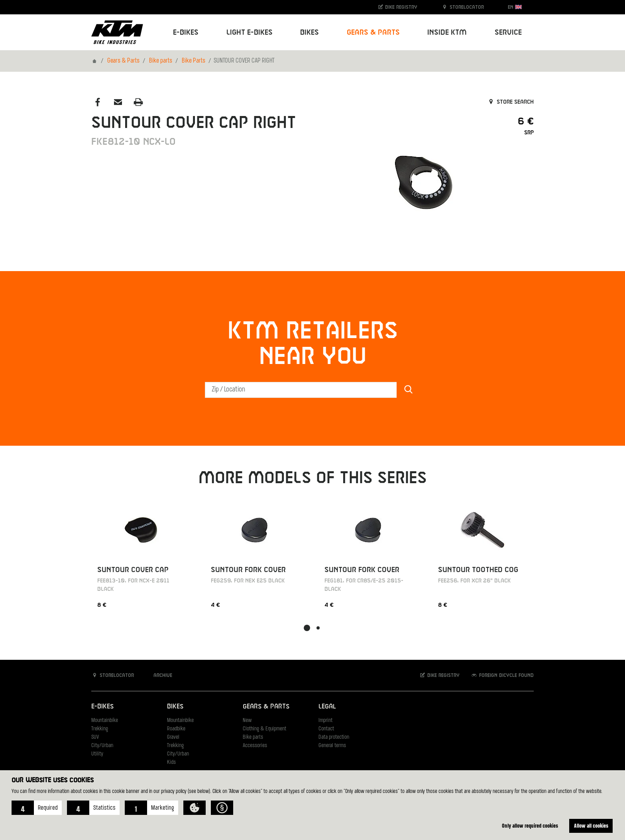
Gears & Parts (123, 61)
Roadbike (176, 729)
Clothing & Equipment (264, 729)
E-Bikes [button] (186, 32)
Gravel (173, 737)
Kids (171, 762)
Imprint (325, 721)
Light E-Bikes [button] (250, 32)
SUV (95, 737)
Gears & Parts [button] (373, 32)
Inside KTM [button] (447, 32)
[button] (37, 808)
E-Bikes (102, 707)
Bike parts (161, 61)
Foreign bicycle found (502, 675)
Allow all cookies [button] (591, 825)
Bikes (175, 707)
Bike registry (397, 7)
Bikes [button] (310, 32)
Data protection (334, 737)
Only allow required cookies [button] (530, 825)
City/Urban (102, 746)
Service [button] (508, 32)
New (247, 721)
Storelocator (463, 7)
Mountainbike (105, 721)
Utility (97, 754)
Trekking (100, 729)
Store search (510, 102)
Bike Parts (194, 61)
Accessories (255, 746)
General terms (332, 746)
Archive (159, 675)
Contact (326, 729)
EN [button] (515, 7)
